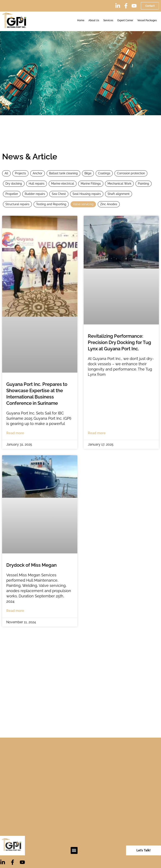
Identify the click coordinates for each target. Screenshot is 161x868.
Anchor (38, 173)
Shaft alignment (119, 194)
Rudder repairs (35, 194)
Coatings (104, 173)
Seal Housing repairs (87, 194)
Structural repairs (17, 204)
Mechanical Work (119, 184)
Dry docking (14, 184)
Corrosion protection (131, 173)
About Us (94, 20)
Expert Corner (125, 20)
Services (108, 20)
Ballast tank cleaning (63, 173)
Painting (143, 184)
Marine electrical (63, 184)
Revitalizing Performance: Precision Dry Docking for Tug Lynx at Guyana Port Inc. (119, 342)
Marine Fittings (91, 184)
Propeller (12, 194)
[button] (74, 850)
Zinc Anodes (109, 204)
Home (81, 20)
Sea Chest (59, 194)
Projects (20, 173)
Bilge (88, 173)
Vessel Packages (147, 20)
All (6, 173)
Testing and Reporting (51, 204)
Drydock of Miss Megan (31, 565)
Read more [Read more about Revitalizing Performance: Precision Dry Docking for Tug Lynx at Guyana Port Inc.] (97, 433)
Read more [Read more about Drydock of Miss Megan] (15, 611)
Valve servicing (83, 204)
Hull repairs (37, 184)
